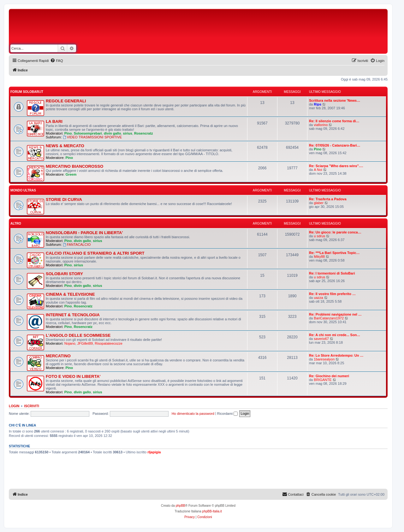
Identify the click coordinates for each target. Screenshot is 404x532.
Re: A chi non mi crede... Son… (335, 335)
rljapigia (154, 452)
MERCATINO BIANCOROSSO (74, 166)
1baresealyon (324, 359)
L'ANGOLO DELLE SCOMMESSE (78, 335)
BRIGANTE (323, 380)
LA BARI (54, 121)
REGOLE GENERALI (66, 101)
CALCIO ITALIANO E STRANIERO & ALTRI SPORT (95, 253)
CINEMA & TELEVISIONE (70, 294)
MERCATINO (58, 356)
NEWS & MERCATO (65, 146)
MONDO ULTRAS (23, 190)
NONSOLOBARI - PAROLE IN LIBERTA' (84, 233)
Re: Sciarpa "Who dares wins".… (336, 166)
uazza (318, 298)
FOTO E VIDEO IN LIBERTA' (73, 376)
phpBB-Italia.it (212, 511)
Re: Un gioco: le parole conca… (335, 232)
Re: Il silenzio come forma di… (334, 121)
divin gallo (112, 133)
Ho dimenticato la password (193, 414)
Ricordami (228, 414)
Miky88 (319, 257)
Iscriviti (32, 406)
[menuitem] (56, 61)
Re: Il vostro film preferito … (332, 294)
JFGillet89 (85, 343)
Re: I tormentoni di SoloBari (332, 273)
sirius (128, 133)
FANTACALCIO (77, 245)
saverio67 (321, 339)
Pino (68, 133)
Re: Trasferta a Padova (328, 199)
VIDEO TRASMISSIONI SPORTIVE (92, 137)
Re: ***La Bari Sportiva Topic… (334, 253)
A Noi (318, 170)
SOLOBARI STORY (64, 274)
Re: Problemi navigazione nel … (335, 314)
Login (14, 406)
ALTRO (16, 224)
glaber (319, 203)
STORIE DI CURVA (64, 199)
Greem (71, 174)
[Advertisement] (227, 28)
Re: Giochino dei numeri (329, 376)
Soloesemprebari (88, 133)
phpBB (181, 506)
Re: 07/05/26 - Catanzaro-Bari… (335, 145)
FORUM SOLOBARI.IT (27, 92)
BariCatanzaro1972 (329, 318)
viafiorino (321, 125)
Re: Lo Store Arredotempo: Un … (336, 355)
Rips (318, 104)
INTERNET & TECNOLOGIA (73, 315)
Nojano (70, 343)
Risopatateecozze (108, 343)
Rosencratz (143, 133)
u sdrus (319, 236)
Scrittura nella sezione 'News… (335, 100)
